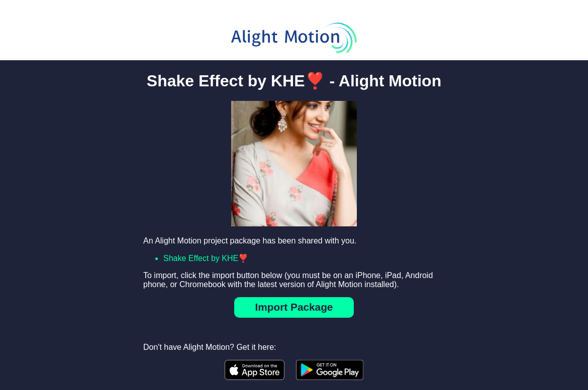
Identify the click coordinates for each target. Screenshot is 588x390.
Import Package (294, 307)
